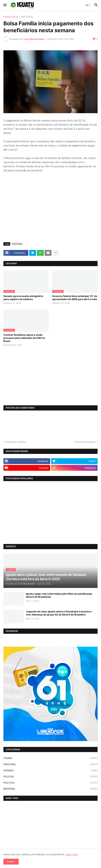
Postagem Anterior (16, 442)
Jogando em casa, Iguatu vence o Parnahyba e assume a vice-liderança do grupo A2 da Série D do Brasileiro (59, 613)
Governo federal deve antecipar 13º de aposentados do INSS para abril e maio (75, 298)
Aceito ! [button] (11, 862)
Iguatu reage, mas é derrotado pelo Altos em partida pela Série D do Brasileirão (59, 595)
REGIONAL (50, 789)
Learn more (71, 854)
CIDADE (50, 758)
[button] (5, 5)
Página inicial (11, 17)
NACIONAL (27, 17)
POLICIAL (50, 777)
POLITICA (50, 783)
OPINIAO (50, 771)
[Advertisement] (50, 214)
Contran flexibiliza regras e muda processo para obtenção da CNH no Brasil (24, 338)
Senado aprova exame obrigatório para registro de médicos (23, 298)
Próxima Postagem (85, 442)
